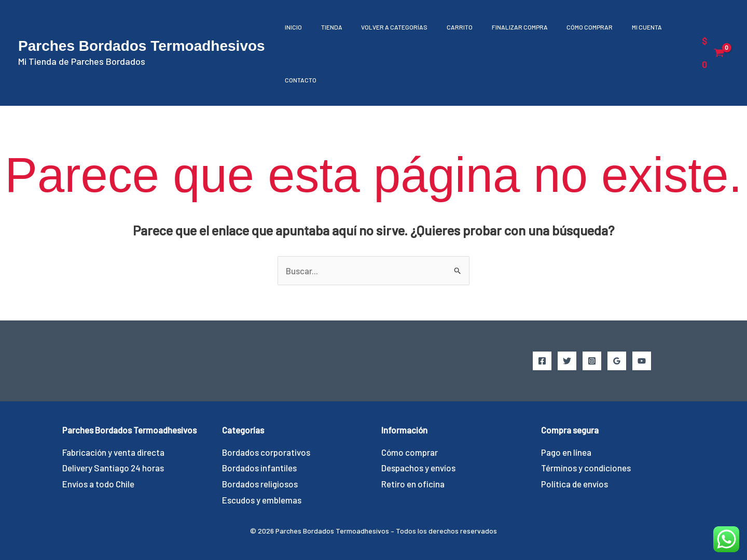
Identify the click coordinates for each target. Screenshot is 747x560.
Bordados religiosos (260, 484)
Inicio (292, 27)
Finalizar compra (504, 27)
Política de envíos (575, 484)
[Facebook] (542, 361)
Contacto (299, 80)
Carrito (448, 27)
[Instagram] (592, 361)
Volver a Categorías (386, 27)
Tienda (327, 27)
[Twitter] (567, 361)
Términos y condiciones (586, 468)
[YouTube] (642, 361)
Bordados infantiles (259, 468)
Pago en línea (566, 452)
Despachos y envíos (418, 468)
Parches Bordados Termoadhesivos (142, 46)
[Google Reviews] (617, 361)
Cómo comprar (571, 27)
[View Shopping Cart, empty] (712, 53)
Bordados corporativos (266, 452)
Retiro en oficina (413, 484)
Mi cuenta (625, 27)
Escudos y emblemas (262, 500)
